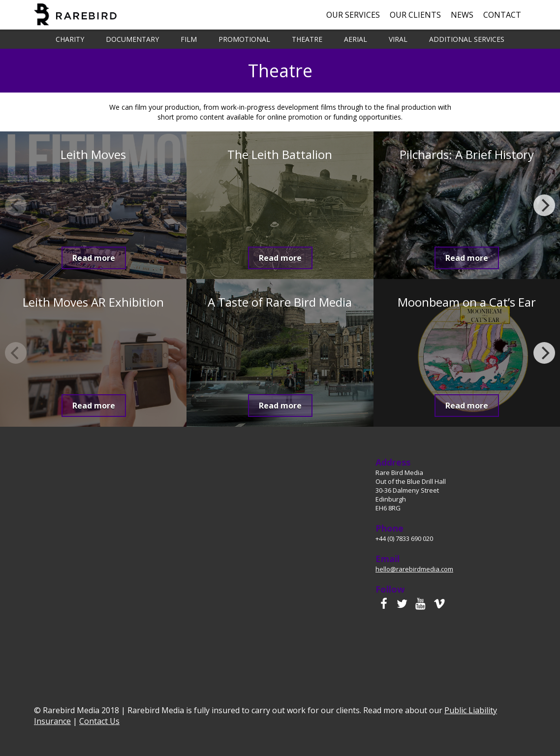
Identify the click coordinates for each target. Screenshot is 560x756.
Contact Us (99, 721)
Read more (94, 258)
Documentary (132, 39)
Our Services (353, 15)
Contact (502, 15)
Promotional (244, 39)
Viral (398, 39)
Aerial (356, 39)
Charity (70, 39)
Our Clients (415, 15)
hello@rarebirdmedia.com (414, 569)
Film (189, 39)
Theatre (307, 39)
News (462, 15)
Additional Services (467, 39)
